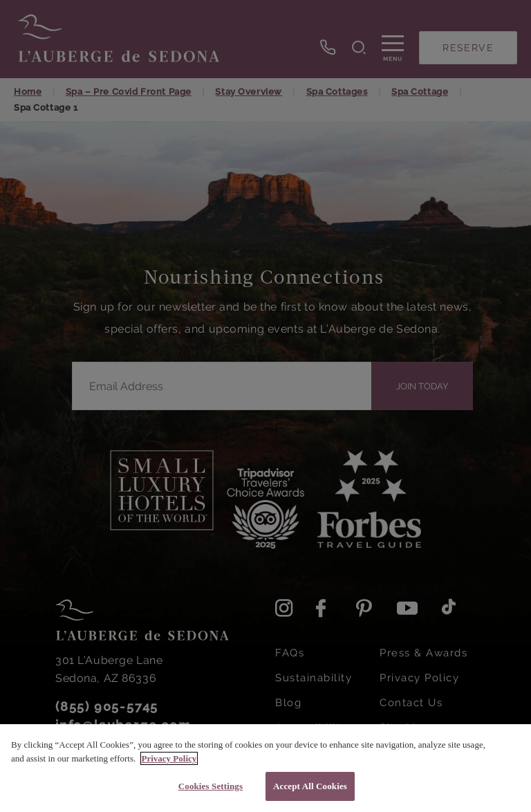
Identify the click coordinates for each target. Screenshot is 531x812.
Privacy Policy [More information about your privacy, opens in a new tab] (169, 758)
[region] (265, 768)
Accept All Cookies (310, 786)
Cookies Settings (211, 786)
